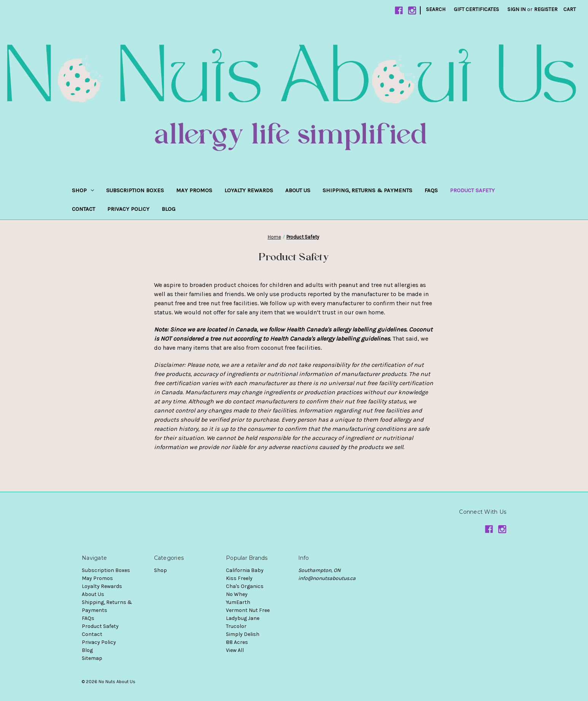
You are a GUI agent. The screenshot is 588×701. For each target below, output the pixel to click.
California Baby (245, 570)
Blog (168, 209)
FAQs (431, 190)
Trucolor (236, 626)
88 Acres (237, 642)
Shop (83, 190)
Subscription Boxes (135, 190)
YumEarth (238, 602)
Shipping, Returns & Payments (367, 190)
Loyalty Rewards (249, 190)
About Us (298, 190)
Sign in (516, 9)
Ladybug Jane (243, 618)
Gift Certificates (476, 9)
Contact (83, 209)
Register (546, 9)
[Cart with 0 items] (570, 9)
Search (436, 9)
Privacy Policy (128, 209)
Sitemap (92, 658)
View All (235, 650)
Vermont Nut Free (248, 610)
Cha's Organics (245, 586)
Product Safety (472, 190)
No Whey (237, 594)
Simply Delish (243, 634)
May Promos (194, 190)
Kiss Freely (239, 578)
